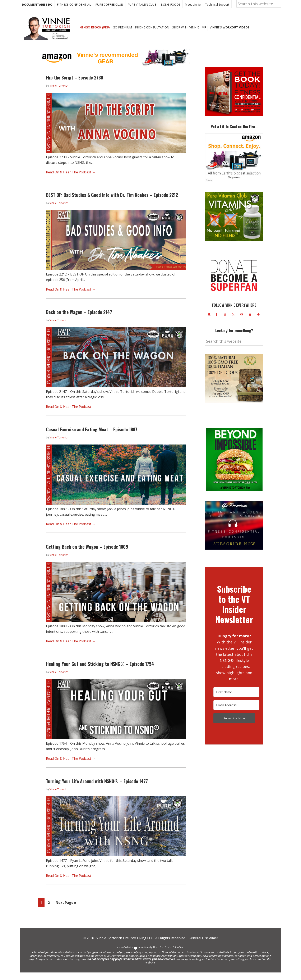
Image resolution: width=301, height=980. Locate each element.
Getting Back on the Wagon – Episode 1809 (87, 554)
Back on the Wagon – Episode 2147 (79, 319)
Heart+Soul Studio (162, 955)
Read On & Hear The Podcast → (71, 180)
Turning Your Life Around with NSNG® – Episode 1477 (97, 789)
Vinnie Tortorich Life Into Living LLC (125, 945)
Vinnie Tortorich (48, 36)
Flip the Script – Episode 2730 (75, 85)
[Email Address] (236, 713)
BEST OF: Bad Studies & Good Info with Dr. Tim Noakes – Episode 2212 (112, 202)
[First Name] (236, 700)
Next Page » (66, 911)
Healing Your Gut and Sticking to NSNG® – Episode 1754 (100, 671)
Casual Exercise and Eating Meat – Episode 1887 (92, 437)
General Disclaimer (203, 945)
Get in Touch (179, 955)
